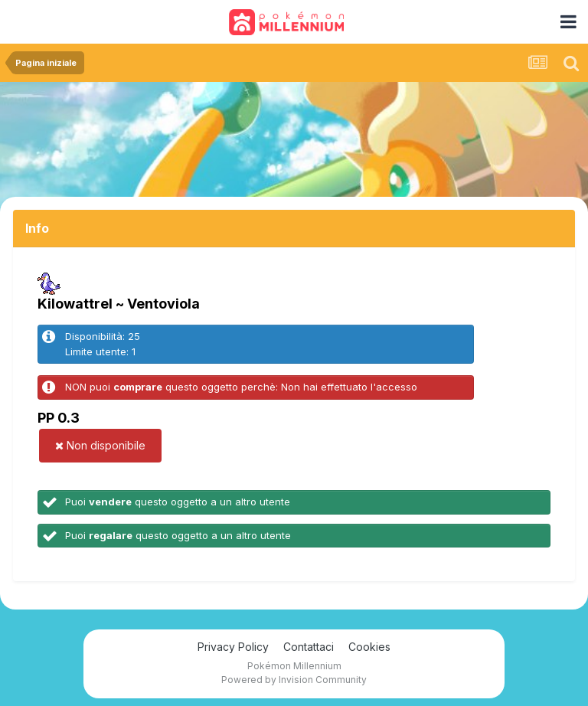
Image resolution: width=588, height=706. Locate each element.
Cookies (369, 647)
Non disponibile (100, 445)
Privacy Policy (233, 647)
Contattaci (309, 647)
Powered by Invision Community (294, 680)
